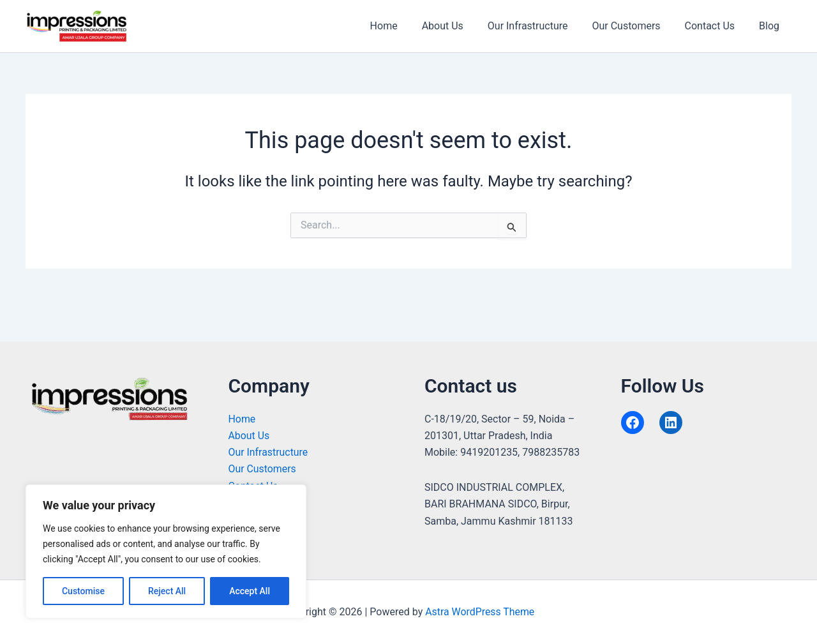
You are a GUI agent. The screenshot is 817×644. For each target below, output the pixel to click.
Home (404, 26)
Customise (83, 591)
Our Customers (635, 26)
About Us (459, 26)
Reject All (167, 591)
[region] (166, 551)
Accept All (250, 591)
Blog (771, 26)
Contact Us (716, 26)
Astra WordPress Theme (480, 612)
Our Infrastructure (541, 26)
